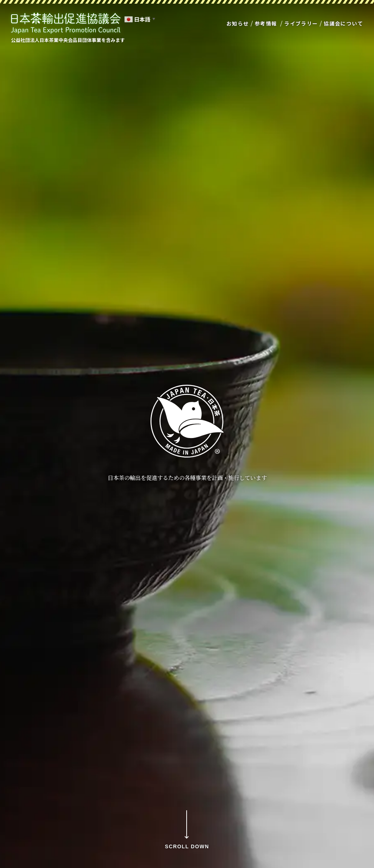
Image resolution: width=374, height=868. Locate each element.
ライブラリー (301, 24)
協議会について (343, 24)
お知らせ (238, 24)
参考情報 (266, 24)
